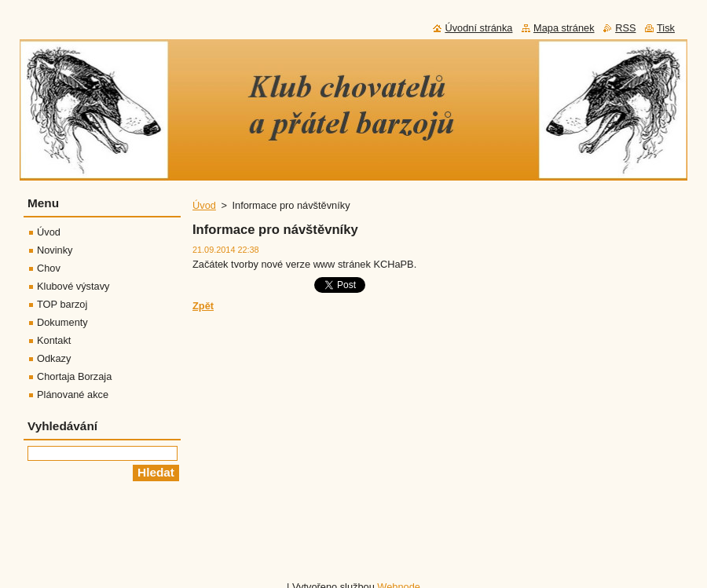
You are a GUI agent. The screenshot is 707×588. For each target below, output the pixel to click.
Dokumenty (62, 322)
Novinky (55, 250)
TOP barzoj (62, 304)
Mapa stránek (564, 28)
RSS (625, 28)
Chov (49, 268)
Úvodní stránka (478, 28)
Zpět (203, 306)
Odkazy (54, 358)
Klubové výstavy (73, 286)
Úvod (204, 205)
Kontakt (54, 340)
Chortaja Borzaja (74, 376)
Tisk (666, 28)
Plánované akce (73, 394)
